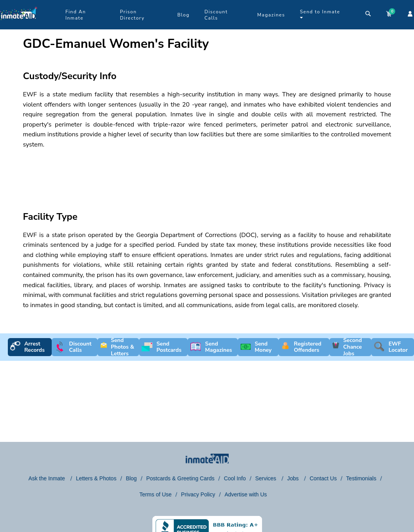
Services (266, 478)
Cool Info (235, 478)
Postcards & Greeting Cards (180, 478)
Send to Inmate (320, 14)
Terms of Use (155, 494)
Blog (183, 15)
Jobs (294, 478)
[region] (164, 173)
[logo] (19, 27)
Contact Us (323, 478)
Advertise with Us (246, 494)
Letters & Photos (96, 478)
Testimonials (361, 478)
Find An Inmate (76, 15)
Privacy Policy (198, 494)
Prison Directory (132, 15)
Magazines (271, 15)
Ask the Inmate (47, 478)
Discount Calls (216, 15)
